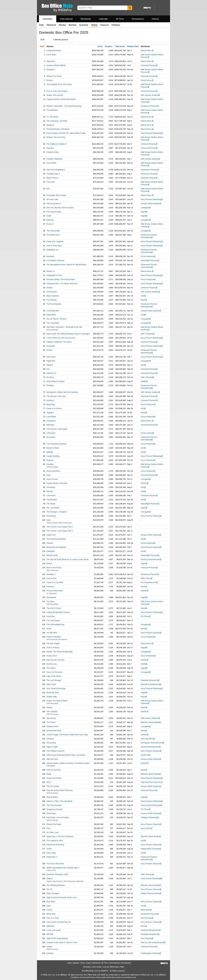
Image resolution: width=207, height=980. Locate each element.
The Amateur (52, 292)
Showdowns (138, 19)
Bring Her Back (53, 448)
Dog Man (50, 148)
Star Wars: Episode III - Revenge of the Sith (64, 327)
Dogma (49, 879)
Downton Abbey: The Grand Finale (61, 279)
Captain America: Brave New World (61, 99)
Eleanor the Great (54, 824)
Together (50, 413)
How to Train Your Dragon (57, 91)
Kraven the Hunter (54, 778)
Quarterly (84, 25)
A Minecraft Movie (54, 50)
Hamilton (50, 464)
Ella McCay (51, 718)
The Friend (51, 722)
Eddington (51, 551)
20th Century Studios (150, 95)
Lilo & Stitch (51, 55)
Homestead (51, 597)
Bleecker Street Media (151, 722)
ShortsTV (146, 755)
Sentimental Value (54, 730)
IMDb (115, 971)
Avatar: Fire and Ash (55, 95)
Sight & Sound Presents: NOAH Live (61, 897)
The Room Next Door (55, 864)
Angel (144, 212)
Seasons (105, 25)
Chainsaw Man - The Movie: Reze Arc (62, 284)
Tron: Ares (51, 182)
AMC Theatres (148, 334)
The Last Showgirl (54, 680)
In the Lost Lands (54, 930)
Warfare (50, 365)
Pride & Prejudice (54, 637)
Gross (100, 46)
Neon (144, 300)
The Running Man (54, 304)
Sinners (50, 80)
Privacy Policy (95, 977)
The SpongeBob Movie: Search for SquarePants (66, 265)
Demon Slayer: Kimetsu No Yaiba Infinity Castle (66, 133)
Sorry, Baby (51, 853)
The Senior (51, 668)
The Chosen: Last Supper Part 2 (60, 527)
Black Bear (146, 910)
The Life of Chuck (54, 608)
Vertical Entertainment (151, 747)
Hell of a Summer (54, 770)
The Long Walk (53, 323)
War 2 (49, 782)
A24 (143, 296)
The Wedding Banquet (56, 885)
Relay (49, 774)
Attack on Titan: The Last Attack (59, 801)
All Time (120, 19)
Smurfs (49, 350)
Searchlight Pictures (150, 260)
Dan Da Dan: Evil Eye (55, 660)
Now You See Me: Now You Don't (60, 208)
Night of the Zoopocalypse (57, 938)
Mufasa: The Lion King (56, 137)
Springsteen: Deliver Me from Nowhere (62, 392)
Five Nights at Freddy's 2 (57, 144)
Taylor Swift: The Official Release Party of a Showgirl (68, 334)
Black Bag (51, 404)
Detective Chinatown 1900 (57, 874)
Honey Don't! (52, 656)
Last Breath (51, 417)
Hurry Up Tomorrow (54, 672)
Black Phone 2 (52, 178)
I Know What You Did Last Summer (61, 338)
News (83, 963)
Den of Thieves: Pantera (56, 319)
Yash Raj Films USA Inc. (152, 782)
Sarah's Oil (51, 535)
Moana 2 (50, 224)
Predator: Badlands (54, 159)
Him (48, 369)
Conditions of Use (78, 977)
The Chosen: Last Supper (57, 429)
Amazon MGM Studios (151, 204)
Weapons (50, 125)
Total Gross (120, 46)
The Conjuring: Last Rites (57, 121)
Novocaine (51, 437)
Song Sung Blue (53, 471)
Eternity (50, 491)
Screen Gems (147, 433)
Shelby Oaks (52, 697)
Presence (50, 587)
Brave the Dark (53, 693)
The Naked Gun (53, 235)
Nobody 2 (50, 400)
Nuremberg (51, 516)
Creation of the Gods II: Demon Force (62, 942)
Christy (49, 910)
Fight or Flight (52, 747)
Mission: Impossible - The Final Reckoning (64, 106)
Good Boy (51, 616)
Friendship (51, 487)
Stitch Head (51, 684)
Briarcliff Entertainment (151, 684)
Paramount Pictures (150, 106)
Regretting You (53, 250)
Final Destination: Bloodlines (58, 129)
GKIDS (145, 483)
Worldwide (86, 19)
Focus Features (148, 256)
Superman (51, 61)
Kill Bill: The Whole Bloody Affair (60, 652)
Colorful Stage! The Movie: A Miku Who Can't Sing (67, 735)
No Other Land (53, 832)
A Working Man (53, 311)
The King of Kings (54, 212)
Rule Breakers (52, 797)
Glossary (87, 967)
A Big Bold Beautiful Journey (58, 612)
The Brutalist (52, 500)
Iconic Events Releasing (152, 805)
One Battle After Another (56, 195)
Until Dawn (51, 433)
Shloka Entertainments (151, 893)
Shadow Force (52, 726)
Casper (49, 947)
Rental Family (52, 555)
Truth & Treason (53, 648)
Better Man (51, 914)
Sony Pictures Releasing (152, 133)
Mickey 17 (51, 271)
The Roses (51, 504)
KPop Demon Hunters (55, 381)
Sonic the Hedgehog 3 (56, 170)
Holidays (116, 25)
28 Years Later (52, 199)
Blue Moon (51, 902)
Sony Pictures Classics (151, 516)
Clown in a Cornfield (55, 582)
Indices (155, 19)
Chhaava (50, 739)
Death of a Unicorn (54, 408)
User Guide (97, 967)
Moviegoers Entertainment (152, 743)
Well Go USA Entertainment (153, 942)
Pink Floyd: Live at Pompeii (58, 817)
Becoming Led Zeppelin (56, 547)
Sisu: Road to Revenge (56, 688)
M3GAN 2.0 (51, 373)
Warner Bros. (147, 50)
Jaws (49, 520)
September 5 (52, 857)
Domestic (48, 19)
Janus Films (147, 828)
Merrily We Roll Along (55, 845)
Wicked (50, 288)
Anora (49, 629)
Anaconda (51, 346)
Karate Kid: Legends (55, 241)
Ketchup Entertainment (151, 559)
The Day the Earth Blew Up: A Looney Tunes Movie (67, 559)
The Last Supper (53, 620)
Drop (48, 475)
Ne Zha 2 (50, 377)
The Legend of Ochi (55, 841)
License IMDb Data (111, 967)
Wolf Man (50, 425)
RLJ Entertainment (149, 582)
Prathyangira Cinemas (151, 849)
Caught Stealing (53, 456)
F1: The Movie (52, 117)
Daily (41, 25)
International (66, 19)
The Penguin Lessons (55, 751)
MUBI (144, 664)
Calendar (103, 19)
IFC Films (146, 616)
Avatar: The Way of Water (57, 701)
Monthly (73, 25)
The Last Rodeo (53, 508)
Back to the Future (54, 568)
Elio (48, 189)
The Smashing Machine (56, 539)
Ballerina (50, 220)
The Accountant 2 (54, 204)
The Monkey (52, 300)
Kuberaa (50, 953)
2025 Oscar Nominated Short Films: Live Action (66, 755)
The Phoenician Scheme (57, 444)
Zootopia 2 (51, 69)
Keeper (49, 707)
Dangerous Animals (54, 809)
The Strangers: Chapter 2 (57, 512)
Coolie (49, 849)
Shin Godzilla (52, 712)
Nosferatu (50, 256)
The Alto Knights (53, 643)
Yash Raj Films (148, 739)
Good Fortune (52, 479)
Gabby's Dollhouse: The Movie (59, 342)
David (49, 216)
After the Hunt (52, 759)
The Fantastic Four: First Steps (59, 84)
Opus (49, 906)
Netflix (144, 381)
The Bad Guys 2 (53, 174)
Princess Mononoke (55, 591)
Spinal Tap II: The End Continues (60, 836)
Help (122, 967)
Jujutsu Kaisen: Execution (57, 483)
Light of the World (54, 676)
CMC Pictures (147, 377)
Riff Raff (50, 934)
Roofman (50, 385)
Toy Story (50, 601)
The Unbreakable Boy (55, 625)
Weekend (51, 25)
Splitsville (50, 926)
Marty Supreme (53, 296)
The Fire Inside (53, 786)
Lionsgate (146, 208)
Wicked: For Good (54, 76)
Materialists (51, 315)
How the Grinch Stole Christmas (60, 790)
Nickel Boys (51, 813)
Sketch (49, 563)
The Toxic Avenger (54, 805)
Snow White (51, 163)
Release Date (133, 46)
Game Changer (53, 893)
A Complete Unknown (55, 260)
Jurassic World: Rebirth (56, 65)
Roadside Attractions (150, 680)
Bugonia (50, 460)
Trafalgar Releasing (150, 817)
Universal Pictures (149, 65)
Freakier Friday (53, 152)
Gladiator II (51, 574)
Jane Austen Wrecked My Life (59, 922)
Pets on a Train (53, 918)
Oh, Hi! (49, 889)
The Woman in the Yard (56, 396)
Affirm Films (147, 578)
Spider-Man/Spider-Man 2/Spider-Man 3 (63, 868)
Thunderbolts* (52, 110)
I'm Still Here (52, 633)
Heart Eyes (51, 357)
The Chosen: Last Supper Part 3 (60, 531)
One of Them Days (54, 246)
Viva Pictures (147, 918)
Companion (51, 421)
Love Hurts (51, 495)
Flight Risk (51, 361)
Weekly (62, 25)
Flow (48, 828)
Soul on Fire (51, 578)
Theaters (109, 46)
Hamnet (50, 543)
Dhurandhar (51, 743)
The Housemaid (53, 231)
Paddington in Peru (54, 275)
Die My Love (52, 664)
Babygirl (50, 452)
